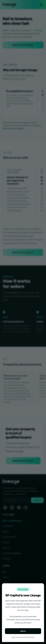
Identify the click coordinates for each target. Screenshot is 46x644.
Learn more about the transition (23, 637)
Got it (23, 631)
